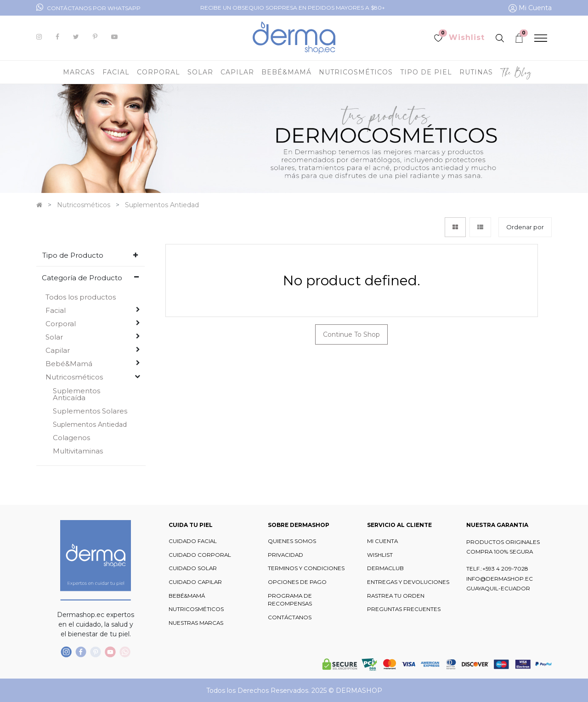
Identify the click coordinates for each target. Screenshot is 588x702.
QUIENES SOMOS (292, 541)
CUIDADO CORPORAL (200, 555)
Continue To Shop (351, 334)
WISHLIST (380, 555)
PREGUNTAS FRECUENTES (404, 609)
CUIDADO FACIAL (193, 541)
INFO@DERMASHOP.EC (500, 579)
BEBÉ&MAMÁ (187, 596)
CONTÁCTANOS (290, 617)
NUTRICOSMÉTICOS (196, 609)
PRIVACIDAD (286, 555)
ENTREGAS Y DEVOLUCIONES (408, 582)
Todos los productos (81, 297)
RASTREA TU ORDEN (396, 596)
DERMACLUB (385, 568)
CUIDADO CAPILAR (195, 582)
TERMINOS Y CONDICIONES (306, 568)
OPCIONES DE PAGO (297, 582)
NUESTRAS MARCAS (196, 623)
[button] (525, 227)
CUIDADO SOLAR (193, 568)
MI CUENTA (382, 541)
